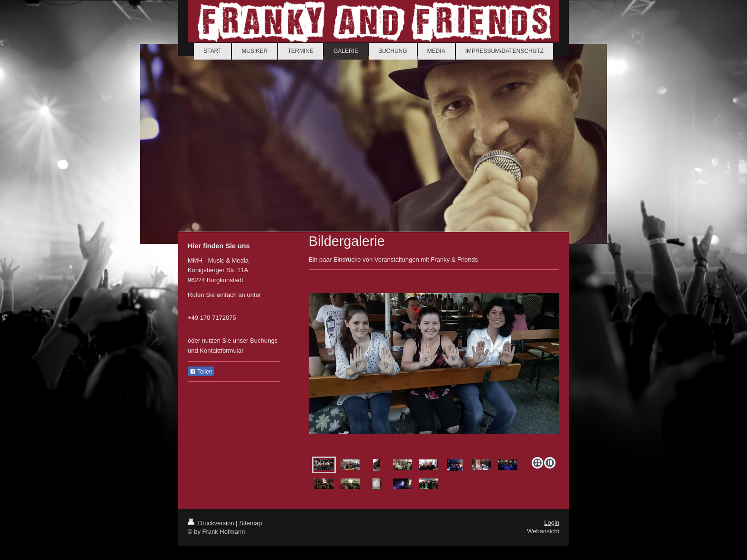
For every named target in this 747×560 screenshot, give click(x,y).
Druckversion (212, 523)
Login (552, 523)
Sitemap (251, 523)
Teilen (201, 372)
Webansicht (543, 531)
